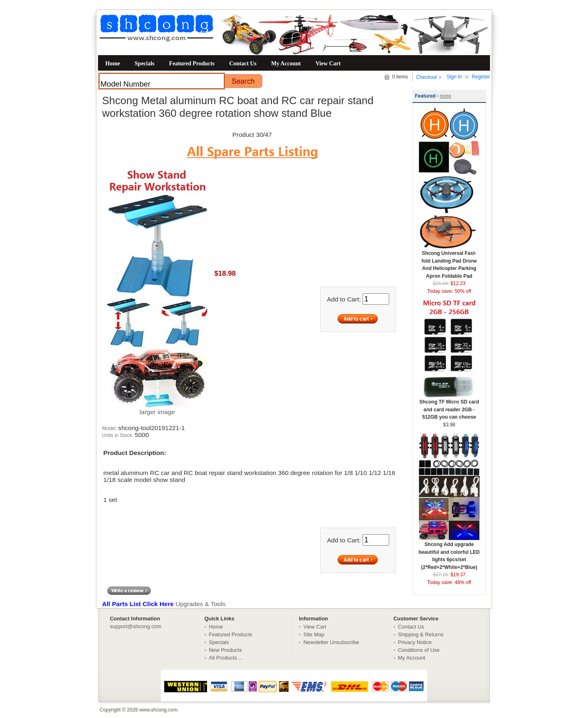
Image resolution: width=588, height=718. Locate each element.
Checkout (427, 77)
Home (113, 63)
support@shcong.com (136, 626)
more (445, 96)
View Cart (328, 63)
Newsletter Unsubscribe (331, 642)
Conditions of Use (419, 650)
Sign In (454, 77)
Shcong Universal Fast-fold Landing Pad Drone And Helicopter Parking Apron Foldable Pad (449, 262)
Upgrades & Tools (164, 604)
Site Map (314, 634)
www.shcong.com (158, 710)
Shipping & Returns (421, 634)
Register (481, 77)
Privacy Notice (415, 642)
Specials (145, 63)
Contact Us (243, 63)
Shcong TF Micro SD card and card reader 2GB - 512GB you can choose (449, 407)
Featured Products (192, 63)
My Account (286, 63)
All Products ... (226, 658)
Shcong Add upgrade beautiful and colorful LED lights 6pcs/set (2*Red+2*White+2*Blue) (449, 553)
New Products (226, 650)
